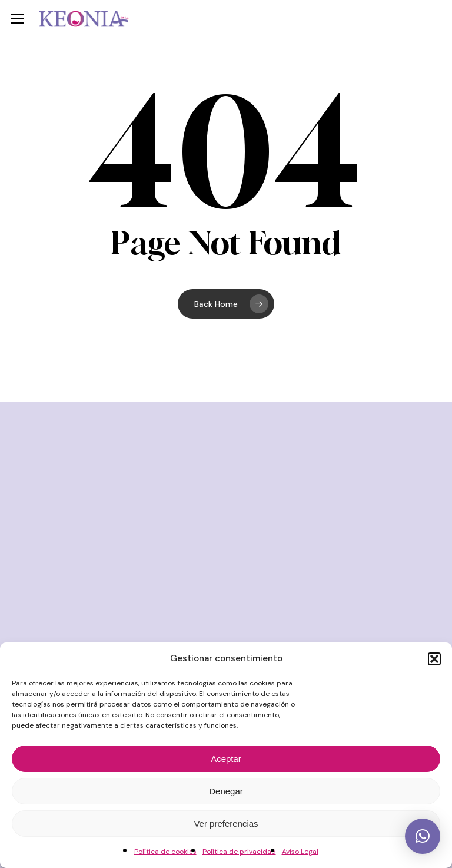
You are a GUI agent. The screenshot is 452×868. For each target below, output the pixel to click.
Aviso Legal (300, 852)
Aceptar (226, 759)
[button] (434, 659)
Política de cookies (165, 852)
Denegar (226, 791)
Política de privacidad (239, 852)
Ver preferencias (226, 824)
